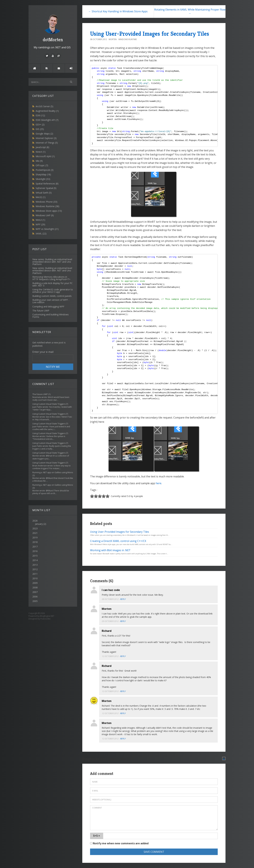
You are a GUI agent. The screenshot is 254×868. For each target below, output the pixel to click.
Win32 (41, 197)
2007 (35, 592)
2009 (35, 583)
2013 (35, 565)
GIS (40, 129)
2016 (35, 551)
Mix (39, 161)
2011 (35, 574)
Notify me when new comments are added (119, 843)
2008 (35, 587)
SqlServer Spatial (46, 188)
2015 (35, 556)
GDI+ (40, 124)
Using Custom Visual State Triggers (49, 404)
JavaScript (42, 147)
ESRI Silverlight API (47, 120)
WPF (40, 224)
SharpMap (43, 174)
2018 (35, 542)
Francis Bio (46, 619)
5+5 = (97, 836)
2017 (35, 547)
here (159, 483)
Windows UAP (45, 215)
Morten (107, 609)
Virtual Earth (44, 193)
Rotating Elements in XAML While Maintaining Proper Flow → (190, 11)
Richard (107, 631)
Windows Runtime (47, 206)
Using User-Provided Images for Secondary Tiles (150, 34)
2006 (35, 597)
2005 (35, 601)
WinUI (40, 220)
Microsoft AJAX (45, 156)
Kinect (41, 152)
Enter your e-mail (43, 352)
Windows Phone (46, 202)
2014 (35, 560)
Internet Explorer (46, 138)
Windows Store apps (49, 211)
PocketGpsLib (45, 170)
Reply (123, 599)
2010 (35, 578)
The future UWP (40, 394)
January (39, 524)
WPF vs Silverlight (47, 229)
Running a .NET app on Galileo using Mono (53, 472)
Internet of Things (47, 143)
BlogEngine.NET (47, 616)
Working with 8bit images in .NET (110, 550)
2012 (35, 569)
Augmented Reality (47, 111)
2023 (35, 528)
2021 (35, 533)
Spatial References (47, 184)
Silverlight (43, 179)
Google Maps (44, 134)
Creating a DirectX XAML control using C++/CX (118, 541)
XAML (41, 234)
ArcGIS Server (44, 106)
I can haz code (111, 590)
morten (113, 39)
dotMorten (53, 28)
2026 (53, 522)
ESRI (40, 115)
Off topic (42, 165)
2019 (35, 537)
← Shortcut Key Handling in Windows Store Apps (118, 11)
